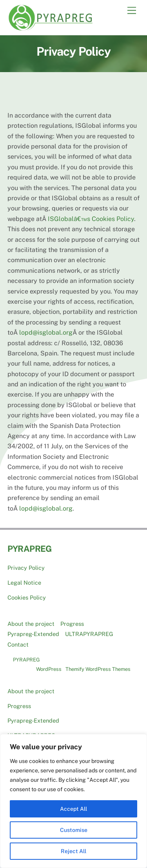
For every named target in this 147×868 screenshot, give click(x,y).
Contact (18, 644)
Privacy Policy (26, 568)
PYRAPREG (26, 660)
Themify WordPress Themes (98, 669)
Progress (72, 624)
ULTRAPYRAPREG (89, 634)
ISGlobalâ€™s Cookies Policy (91, 219)
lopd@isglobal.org (46, 333)
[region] (73, 801)
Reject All (73, 851)
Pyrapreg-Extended (33, 634)
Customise (74, 830)
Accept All (73, 809)
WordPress (49, 669)
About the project (31, 624)
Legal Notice (24, 583)
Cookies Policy (27, 597)
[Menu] (132, 11)
